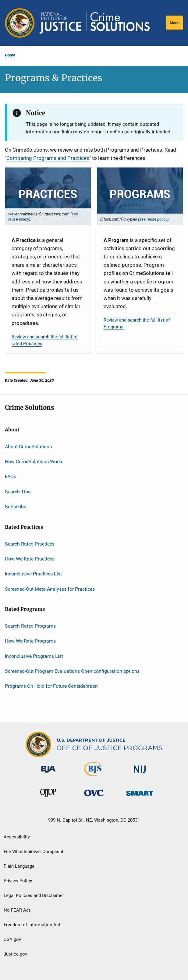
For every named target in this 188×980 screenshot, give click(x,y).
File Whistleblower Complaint (34, 852)
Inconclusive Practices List (33, 574)
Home (10, 55)
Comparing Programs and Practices (48, 158)
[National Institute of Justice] (140, 774)
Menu (175, 23)
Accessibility (17, 837)
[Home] (95, 23)
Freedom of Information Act (32, 925)
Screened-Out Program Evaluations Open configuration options (72, 671)
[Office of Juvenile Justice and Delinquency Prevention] (48, 798)
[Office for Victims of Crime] (94, 797)
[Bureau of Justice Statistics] (94, 777)
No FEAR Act (17, 910)
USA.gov (12, 939)
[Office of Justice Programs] (20, 23)
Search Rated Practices (30, 544)
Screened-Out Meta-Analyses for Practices (50, 589)
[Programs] (140, 196)
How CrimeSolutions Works (34, 461)
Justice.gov (15, 954)
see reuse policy (153, 219)
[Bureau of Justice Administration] (48, 774)
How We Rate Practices (30, 559)
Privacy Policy (18, 881)
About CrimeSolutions (28, 447)
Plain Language (19, 866)
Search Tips (18, 492)
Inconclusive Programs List (34, 656)
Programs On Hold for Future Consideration (51, 686)
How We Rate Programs (30, 641)
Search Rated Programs (30, 626)
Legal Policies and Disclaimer (34, 895)
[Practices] (48, 196)
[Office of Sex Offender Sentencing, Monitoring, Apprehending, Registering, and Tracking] (140, 797)
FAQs (11, 476)
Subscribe (16, 507)
